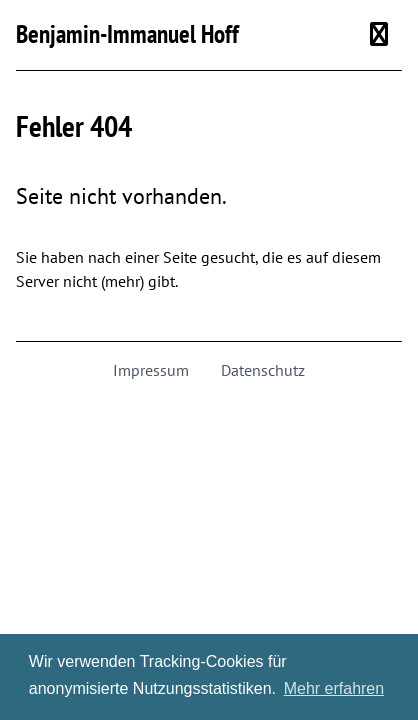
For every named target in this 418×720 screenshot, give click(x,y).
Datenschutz (263, 370)
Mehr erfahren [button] (334, 688)
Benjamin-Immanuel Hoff (127, 34)
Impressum (151, 370)
